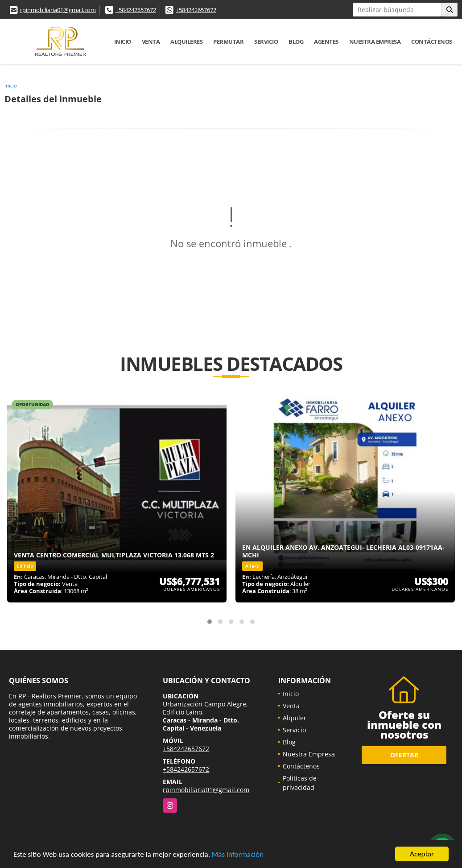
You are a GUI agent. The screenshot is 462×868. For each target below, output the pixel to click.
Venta (151, 42)
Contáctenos (432, 42)
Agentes (326, 42)
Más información (238, 854)
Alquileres (186, 42)
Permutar (228, 42)
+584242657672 (136, 10)
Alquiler (295, 718)
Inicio (123, 42)
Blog (296, 42)
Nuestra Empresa (375, 42)
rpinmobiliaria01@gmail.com (58, 10)
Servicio (266, 42)
